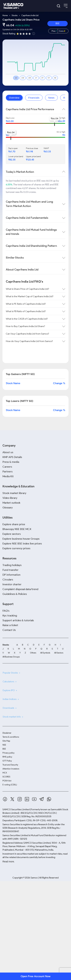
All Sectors (59, 653)
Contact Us (9, 630)
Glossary (8, 508)
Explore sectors (12, 534)
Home (5, 15)
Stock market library (14, 493)
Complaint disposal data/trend (20, 589)
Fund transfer (10, 570)
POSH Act (7, 781)
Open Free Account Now (35, 976)
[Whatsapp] (49, 800)
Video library (10, 498)
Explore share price (14, 524)
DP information (11, 575)
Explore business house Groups (21, 539)
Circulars (8, 580)
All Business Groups (11, 657)
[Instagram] (20, 800)
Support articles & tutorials (18, 620)
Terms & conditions (11, 737)
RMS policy (7, 757)
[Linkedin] (27, 800)
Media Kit (8, 476)
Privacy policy (8, 753)
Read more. (9, 862)
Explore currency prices (16, 548)
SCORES (6, 777)
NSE (4, 745)
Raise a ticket (10, 625)
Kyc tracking (10, 616)
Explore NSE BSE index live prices (22, 544)
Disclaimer (7, 733)
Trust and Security (10, 765)
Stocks (15, 15)
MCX (5, 773)
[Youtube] (34, 800)
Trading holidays (12, 565)
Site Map (6, 741)
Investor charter (12, 584)
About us (8, 452)
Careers (7, 467)
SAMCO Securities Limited (16, 810)
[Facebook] (5, 800)
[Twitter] (12, 800)
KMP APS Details (12, 457)
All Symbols (45, 653)
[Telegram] (42, 800)
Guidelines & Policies (15, 594)
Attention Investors (11, 769)
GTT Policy (7, 761)
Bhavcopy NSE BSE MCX (17, 529)
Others (33, 653)
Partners (7, 471)
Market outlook (11, 503)
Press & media (11, 462)
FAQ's (6, 611)
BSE (58, 23)
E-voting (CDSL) (10, 785)
